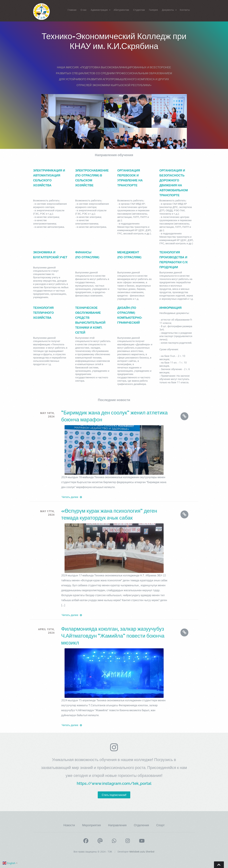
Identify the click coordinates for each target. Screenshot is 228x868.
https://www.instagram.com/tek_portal (114, 783)
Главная (72, 10)
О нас (84, 10)
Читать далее (72, 497)
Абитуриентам (121, 10)
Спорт (160, 825)
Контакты (185, 10)
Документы (168, 10)
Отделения (141, 825)
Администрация (99, 10)
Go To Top (219, 865)
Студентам (139, 10)
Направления (117, 825)
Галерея (153, 10)
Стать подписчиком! (114, 795)
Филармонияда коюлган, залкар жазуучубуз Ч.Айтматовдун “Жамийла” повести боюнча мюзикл (113, 636)
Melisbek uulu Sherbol (142, 852)
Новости (69, 825)
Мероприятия (92, 825)
